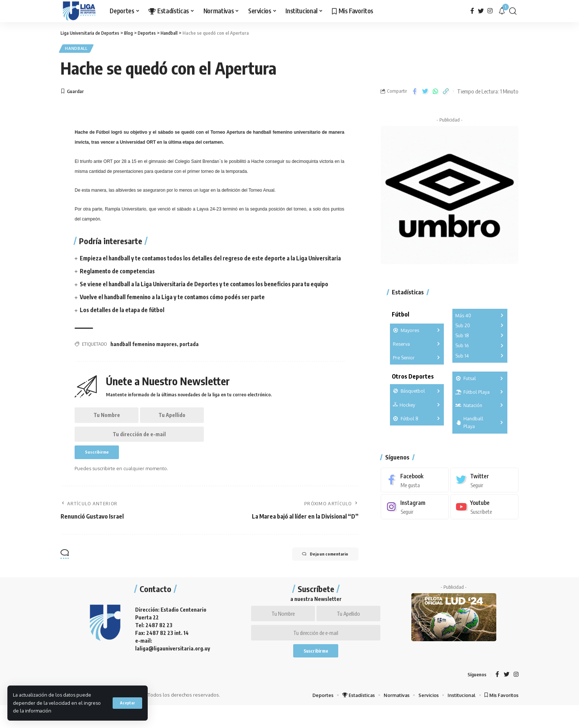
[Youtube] (484, 504)
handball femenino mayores (144, 354)
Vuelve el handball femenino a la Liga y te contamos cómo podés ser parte (176, 307)
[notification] (502, 11)
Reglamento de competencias (119, 281)
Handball (79, 49)
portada (189, 354)
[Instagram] (490, 11)
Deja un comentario (320, 571)
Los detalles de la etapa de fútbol (123, 320)
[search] (513, 11)
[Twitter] (481, 11)
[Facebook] (472, 11)
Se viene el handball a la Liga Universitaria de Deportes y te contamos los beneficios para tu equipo (209, 294)
